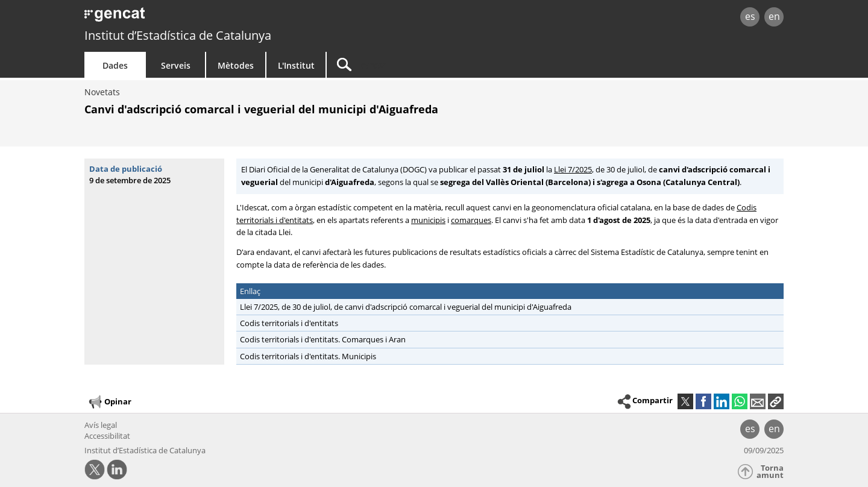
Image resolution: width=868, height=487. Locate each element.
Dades (115, 65)
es (750, 16)
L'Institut (296, 65)
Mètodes (236, 65)
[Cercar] (429, 65)
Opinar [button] (109, 402)
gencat (224, 18)
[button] (776, 401)
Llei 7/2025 (573, 169)
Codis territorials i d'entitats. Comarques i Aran (323, 339)
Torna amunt (770, 472)
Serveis (176, 65)
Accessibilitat (107, 436)
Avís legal (101, 425)
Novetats (102, 92)
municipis (428, 220)
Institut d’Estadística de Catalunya (178, 35)
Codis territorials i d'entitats (289, 323)
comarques (471, 220)
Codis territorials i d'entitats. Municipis (308, 356)
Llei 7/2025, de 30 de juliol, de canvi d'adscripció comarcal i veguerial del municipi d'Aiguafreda (404, 307)
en (774, 16)
